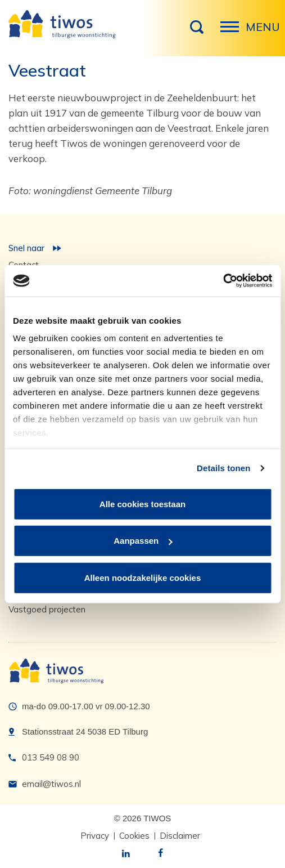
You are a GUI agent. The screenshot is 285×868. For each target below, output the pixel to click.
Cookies (134, 836)
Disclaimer (180, 836)
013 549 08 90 (51, 757)
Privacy (95, 836)
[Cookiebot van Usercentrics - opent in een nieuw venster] (223, 281)
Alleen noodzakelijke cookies (143, 577)
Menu (233, 33)
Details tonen (223, 468)
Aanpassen (143, 541)
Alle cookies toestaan (142, 504)
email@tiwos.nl (51, 784)
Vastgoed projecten (47, 609)
